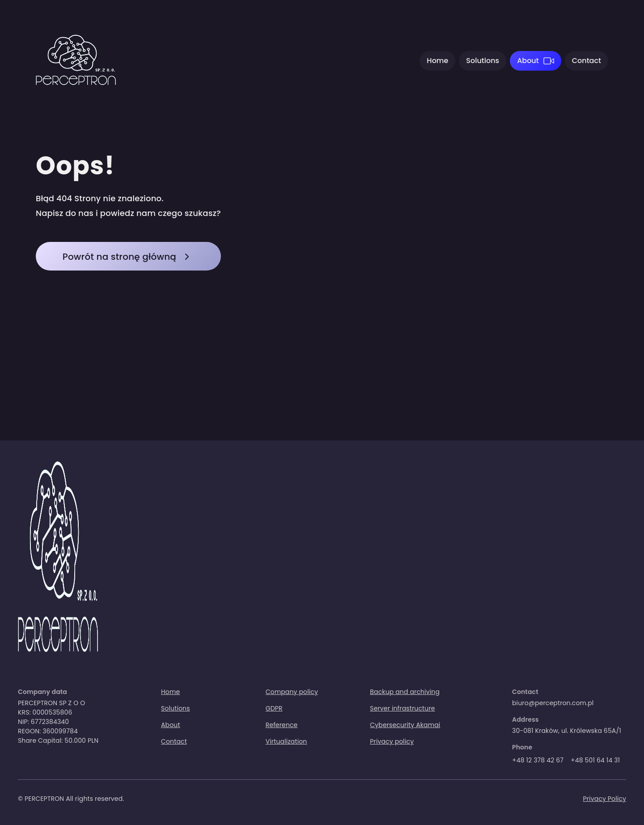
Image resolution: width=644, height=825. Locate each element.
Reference (282, 725)
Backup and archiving (405, 692)
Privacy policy (392, 741)
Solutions (483, 61)
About (528, 61)
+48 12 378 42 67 (538, 760)
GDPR (274, 708)
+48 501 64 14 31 (595, 760)
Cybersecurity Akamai (405, 725)
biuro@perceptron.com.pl (553, 703)
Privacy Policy (604, 799)
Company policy (292, 692)
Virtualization (286, 741)
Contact (587, 61)
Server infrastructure (402, 708)
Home (437, 61)
